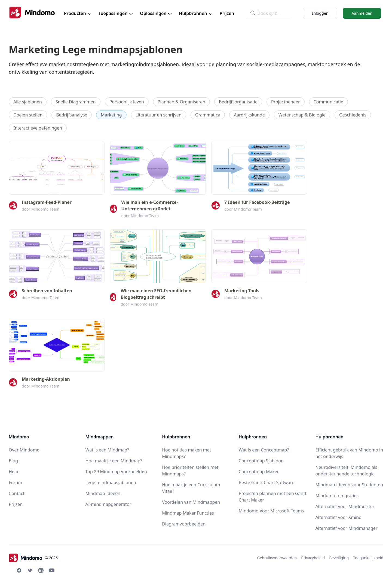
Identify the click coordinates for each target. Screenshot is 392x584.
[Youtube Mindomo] (52, 570)
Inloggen (320, 13)
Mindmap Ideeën (103, 493)
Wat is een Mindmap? (107, 450)
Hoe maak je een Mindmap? (114, 461)
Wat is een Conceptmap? (264, 450)
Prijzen (227, 13)
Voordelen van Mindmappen (191, 502)
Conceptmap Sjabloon (261, 461)
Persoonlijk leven (127, 102)
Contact (17, 493)
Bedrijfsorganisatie (238, 102)
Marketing (111, 115)
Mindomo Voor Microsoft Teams (271, 511)
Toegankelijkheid (368, 558)
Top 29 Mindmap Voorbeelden (116, 472)
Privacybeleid (313, 558)
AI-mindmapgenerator (108, 504)
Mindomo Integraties (337, 496)
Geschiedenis (353, 115)
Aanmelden (362, 13)
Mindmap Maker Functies (188, 513)
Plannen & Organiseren (181, 102)
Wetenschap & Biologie (302, 115)
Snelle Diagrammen (76, 102)
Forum (15, 482)
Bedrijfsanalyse (72, 115)
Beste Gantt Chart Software (267, 482)
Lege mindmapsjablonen (111, 482)
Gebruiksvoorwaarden (277, 558)
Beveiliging (339, 558)
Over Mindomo (24, 450)
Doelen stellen (28, 115)
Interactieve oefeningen (38, 128)
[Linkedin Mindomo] (41, 570)
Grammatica (208, 115)
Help (13, 472)
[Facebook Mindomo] (19, 570)
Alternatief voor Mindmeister (345, 506)
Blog (13, 461)
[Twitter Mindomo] (30, 570)
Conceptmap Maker (259, 472)
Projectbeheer (286, 102)
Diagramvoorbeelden (184, 524)
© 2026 (33, 558)
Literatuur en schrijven (159, 115)
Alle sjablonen (28, 102)
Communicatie (328, 102)
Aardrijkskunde (249, 115)
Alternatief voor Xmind (338, 517)
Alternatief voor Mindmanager (346, 528)
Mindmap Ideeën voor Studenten (349, 485)
